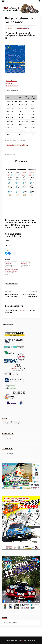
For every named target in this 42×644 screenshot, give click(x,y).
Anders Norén (33, 640)
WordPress (17, 640)
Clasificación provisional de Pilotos (17, 145)
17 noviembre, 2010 (23, 28)
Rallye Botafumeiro (12, 284)
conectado (22, 310)
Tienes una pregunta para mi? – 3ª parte (12, 295)
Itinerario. (9, 83)
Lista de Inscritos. (11, 81)
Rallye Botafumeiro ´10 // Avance (19, 20)
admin (10, 28)
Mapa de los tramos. (12, 86)
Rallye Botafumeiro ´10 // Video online (30, 295)
